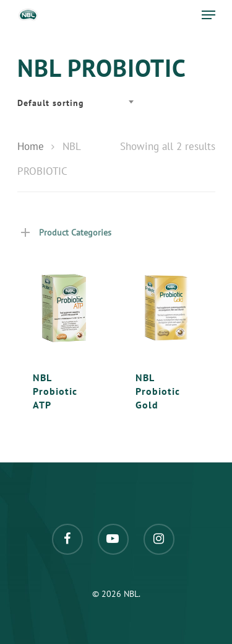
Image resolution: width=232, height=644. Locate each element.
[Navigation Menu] (208, 15)
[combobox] (79, 103)
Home (31, 146)
